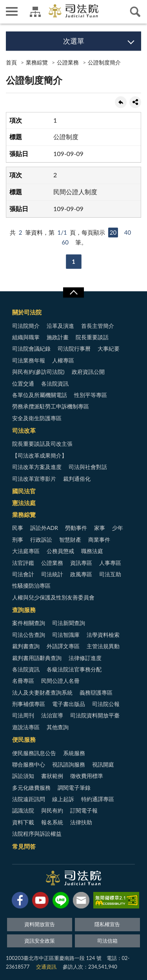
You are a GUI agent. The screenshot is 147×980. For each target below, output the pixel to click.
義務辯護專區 (96, 692)
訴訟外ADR (44, 528)
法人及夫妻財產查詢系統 (42, 692)
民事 (18, 528)
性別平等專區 (91, 395)
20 (113, 232)
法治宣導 (52, 715)
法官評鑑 (23, 563)
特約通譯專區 (98, 799)
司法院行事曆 (74, 348)
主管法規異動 (103, 646)
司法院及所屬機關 (35, 12)
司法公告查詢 (29, 635)
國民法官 (24, 491)
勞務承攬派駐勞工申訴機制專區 (51, 406)
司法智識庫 (66, 635)
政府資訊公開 (88, 372)
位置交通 (23, 383)
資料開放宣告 (40, 924)
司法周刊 (23, 715)
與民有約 (52, 810)
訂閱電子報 (84, 810)
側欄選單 (12, 11)
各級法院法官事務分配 (74, 669)
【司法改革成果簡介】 (40, 455)
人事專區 (110, 563)
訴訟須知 (23, 776)
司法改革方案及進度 (37, 467)
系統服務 (74, 753)
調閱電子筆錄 (74, 788)
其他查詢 (58, 727)
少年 (118, 528)
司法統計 (52, 574)
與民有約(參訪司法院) (38, 372)
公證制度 (66, 137)
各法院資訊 (55, 383)
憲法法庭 (24, 503)
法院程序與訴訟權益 (37, 834)
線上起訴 (63, 799)
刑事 (18, 540)
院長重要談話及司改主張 (42, 444)
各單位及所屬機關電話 (40, 395)
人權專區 (63, 360)
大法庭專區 (26, 551)
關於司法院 (27, 312)
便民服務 (24, 739)
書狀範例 (52, 776)
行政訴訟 (41, 540)
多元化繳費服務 (31, 788)
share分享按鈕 (135, 102)
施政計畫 (58, 337)
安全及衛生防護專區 (37, 418)
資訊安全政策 (40, 941)
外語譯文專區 (63, 646)
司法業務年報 (29, 360)
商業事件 (99, 540)
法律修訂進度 (85, 658)
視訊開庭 (103, 764)
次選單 (74, 41)
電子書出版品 (69, 704)
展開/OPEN (73, 292)
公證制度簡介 (104, 62)
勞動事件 (76, 528)
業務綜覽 (37, 62)
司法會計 (23, 574)
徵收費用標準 (87, 776)
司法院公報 (106, 704)
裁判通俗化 (77, 479)
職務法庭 (92, 551)
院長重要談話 (92, 337)
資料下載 (23, 822)
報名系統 (52, 822)
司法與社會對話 (88, 467)
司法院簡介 (26, 326)
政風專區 (81, 574)
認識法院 (23, 810)
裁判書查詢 (26, 646)
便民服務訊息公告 (34, 753)
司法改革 (24, 430)
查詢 (135, 12)
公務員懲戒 (60, 551)
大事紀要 (109, 348)
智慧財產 (70, 540)
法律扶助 (81, 822)
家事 (100, 528)
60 (65, 242)
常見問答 (24, 846)
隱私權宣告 (107, 924)
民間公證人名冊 (60, 681)
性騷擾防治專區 (31, 586)
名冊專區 (23, 681)
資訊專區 (81, 563)
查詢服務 (24, 610)
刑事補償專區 (29, 704)
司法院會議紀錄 (31, 348)
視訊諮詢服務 (69, 764)
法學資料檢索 (103, 635)
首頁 (11, 62)
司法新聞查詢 (69, 623)
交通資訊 (46, 967)
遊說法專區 (26, 727)
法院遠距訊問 (29, 799)
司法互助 (110, 574)
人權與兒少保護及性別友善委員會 (53, 597)
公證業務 (68, 62)
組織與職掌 (26, 337)
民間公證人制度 (75, 192)
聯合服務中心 (29, 764)
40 (128, 232)
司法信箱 (107, 941)
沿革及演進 (60, 326)
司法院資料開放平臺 (95, 715)
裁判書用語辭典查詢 (37, 658)
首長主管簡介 (98, 326)
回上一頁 (121, 102)
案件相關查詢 (29, 623)
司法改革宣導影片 (34, 479)
